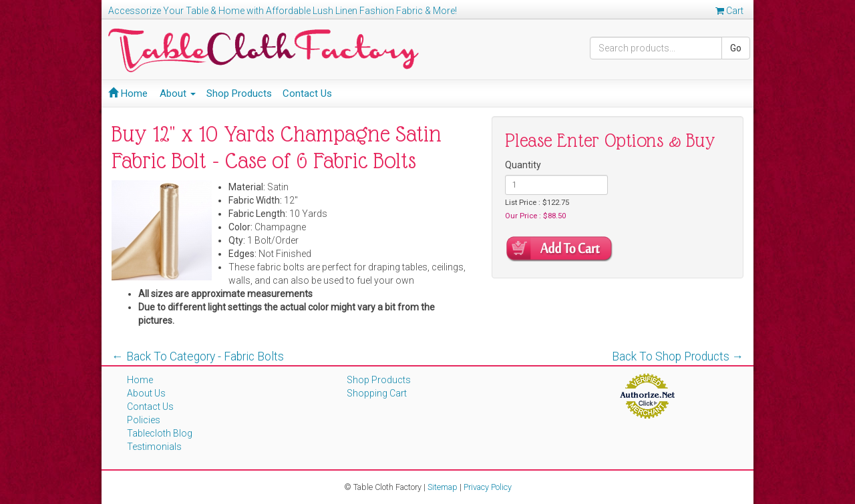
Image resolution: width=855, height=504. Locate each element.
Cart (729, 11)
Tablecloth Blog (160, 433)
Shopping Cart (377, 393)
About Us (146, 393)
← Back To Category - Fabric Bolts (198, 356)
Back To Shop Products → (678, 356)
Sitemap (443, 487)
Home (128, 93)
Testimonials (154, 447)
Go (736, 48)
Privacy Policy (488, 487)
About (178, 93)
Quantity (523, 165)
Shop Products (239, 93)
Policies (144, 420)
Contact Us (307, 93)
